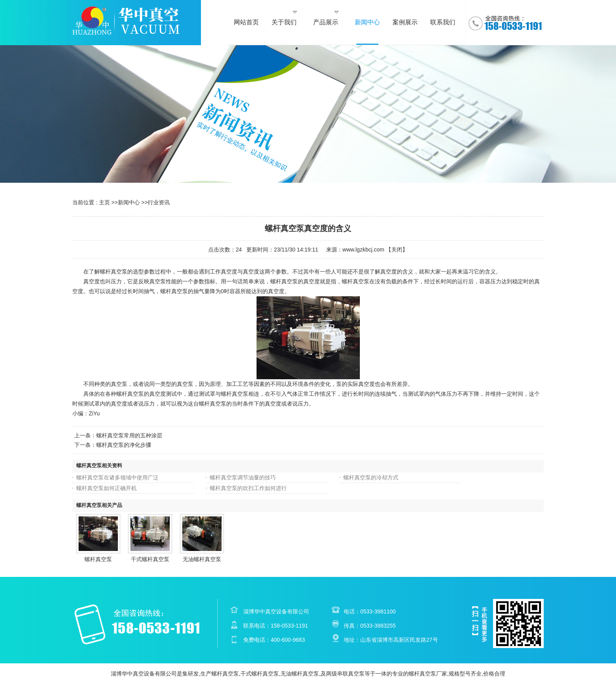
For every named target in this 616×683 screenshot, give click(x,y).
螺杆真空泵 (98, 559)
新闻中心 (129, 202)
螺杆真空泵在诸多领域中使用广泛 (117, 477)
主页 (104, 202)
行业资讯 (159, 202)
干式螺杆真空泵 (150, 559)
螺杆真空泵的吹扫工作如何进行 (248, 488)
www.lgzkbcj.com (364, 250)
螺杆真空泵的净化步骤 (124, 445)
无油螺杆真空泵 (202, 559)
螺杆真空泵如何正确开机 (106, 488)
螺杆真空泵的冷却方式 (371, 477)
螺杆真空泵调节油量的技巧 (243, 477)
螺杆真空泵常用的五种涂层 (129, 435)
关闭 (397, 250)
